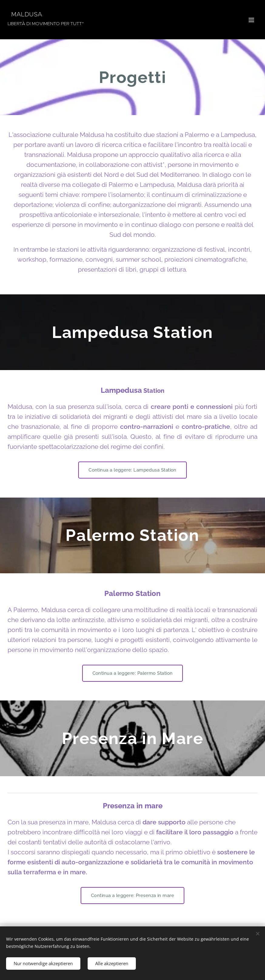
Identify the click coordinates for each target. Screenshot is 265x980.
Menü (251, 20)
